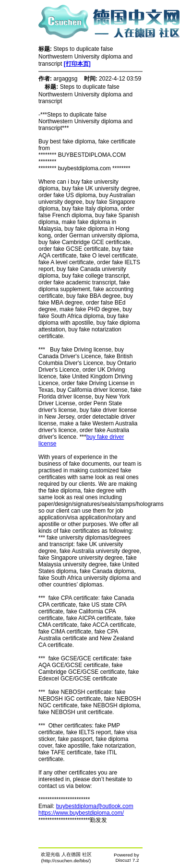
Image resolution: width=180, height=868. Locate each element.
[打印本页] (77, 64)
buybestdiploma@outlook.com (95, 806)
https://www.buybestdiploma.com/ (81, 813)
